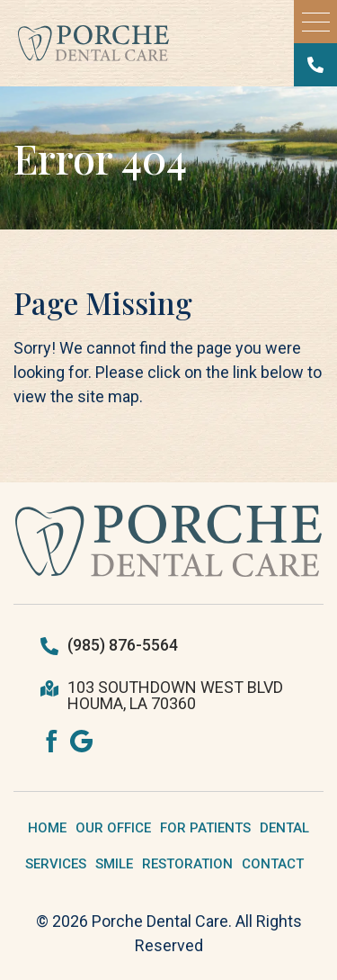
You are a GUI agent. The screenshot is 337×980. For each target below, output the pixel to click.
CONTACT (273, 864)
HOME (47, 828)
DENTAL (284, 828)
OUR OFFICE (113, 828)
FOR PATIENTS (205, 828)
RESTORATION (187, 864)
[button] (315, 22)
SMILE (114, 864)
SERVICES (56, 864)
